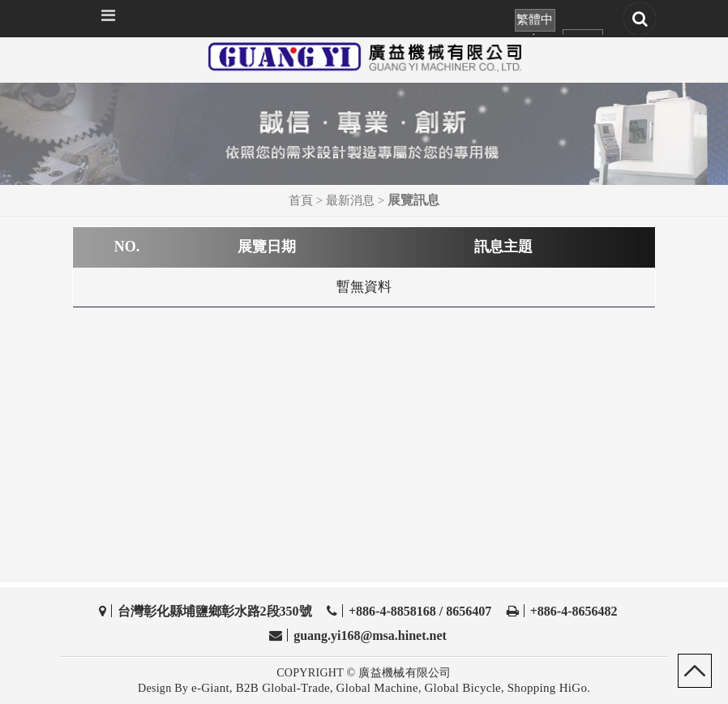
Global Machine (377, 688)
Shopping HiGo (548, 688)
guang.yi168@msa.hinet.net (370, 635)
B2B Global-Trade (283, 688)
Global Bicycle (462, 688)
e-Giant (210, 688)
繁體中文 (535, 22)
